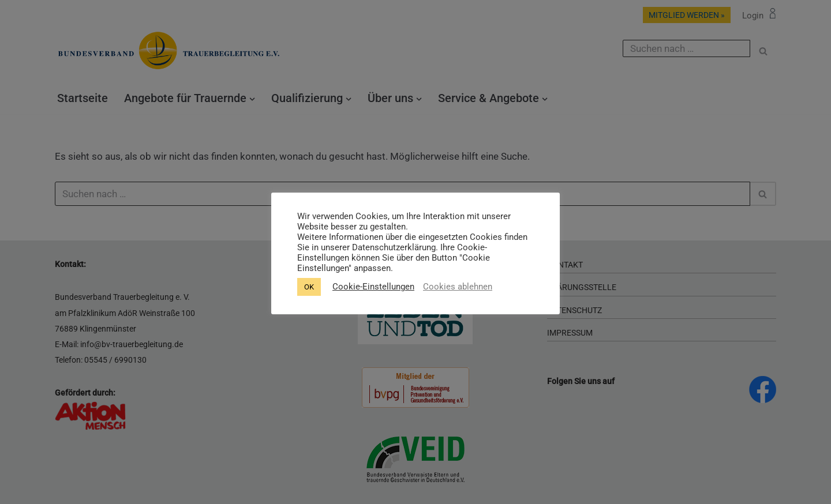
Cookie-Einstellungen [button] (373, 287)
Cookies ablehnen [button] (458, 287)
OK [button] (309, 287)
